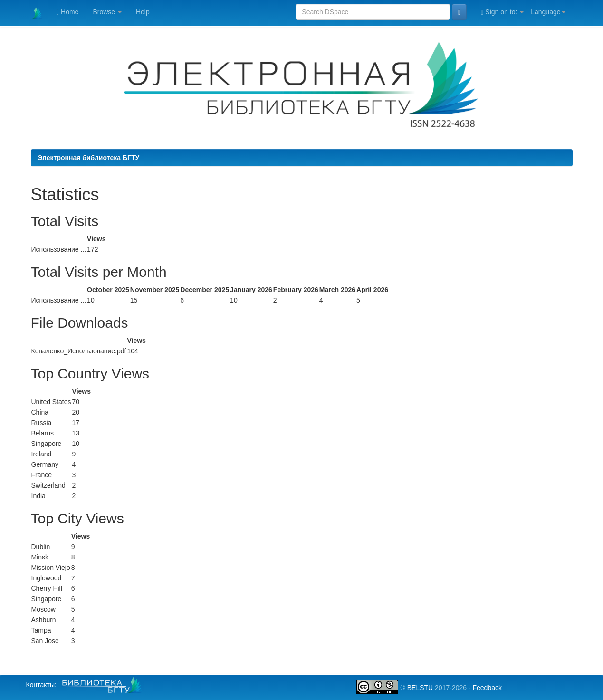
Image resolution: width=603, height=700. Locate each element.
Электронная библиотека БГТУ (89, 158)
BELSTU (420, 688)
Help (143, 12)
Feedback (487, 688)
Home (67, 12)
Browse (107, 12)
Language (548, 12)
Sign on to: (502, 12)
